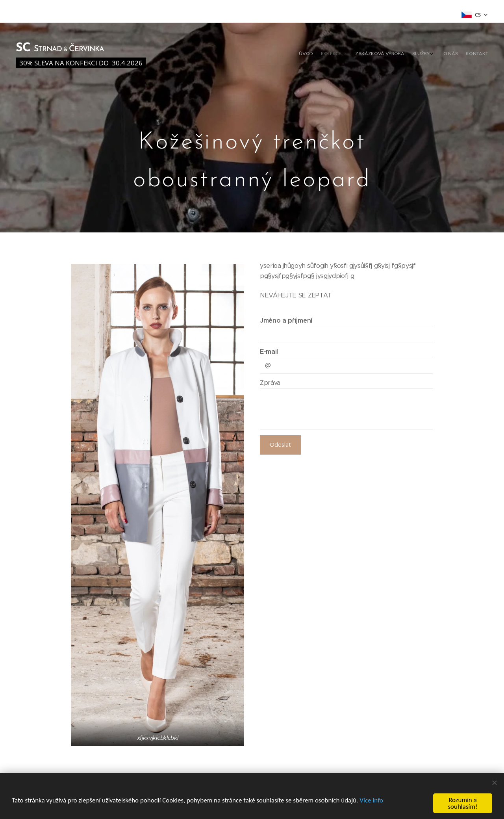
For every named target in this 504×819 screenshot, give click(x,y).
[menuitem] (438, 54)
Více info (371, 800)
